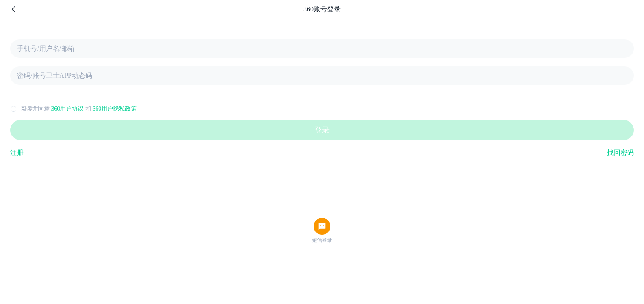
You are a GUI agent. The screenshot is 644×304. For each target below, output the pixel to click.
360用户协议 (67, 109)
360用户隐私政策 (115, 109)
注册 (17, 153)
